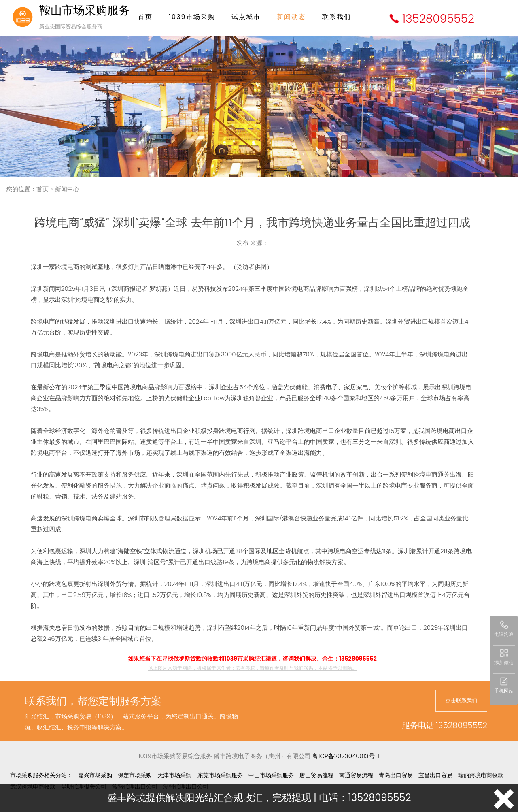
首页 (145, 17)
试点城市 (246, 17)
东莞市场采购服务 (220, 775)
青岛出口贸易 (396, 775)
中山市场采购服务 (271, 775)
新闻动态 (291, 17)
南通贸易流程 (356, 775)
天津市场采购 (174, 775)
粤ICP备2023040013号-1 (346, 756)
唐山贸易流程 (316, 775)
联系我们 (337, 17)
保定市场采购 (135, 775)
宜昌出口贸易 (435, 775)
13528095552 (438, 19)
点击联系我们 (461, 700)
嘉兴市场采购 (95, 775)
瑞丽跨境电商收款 (481, 775)
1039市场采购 (192, 17)
